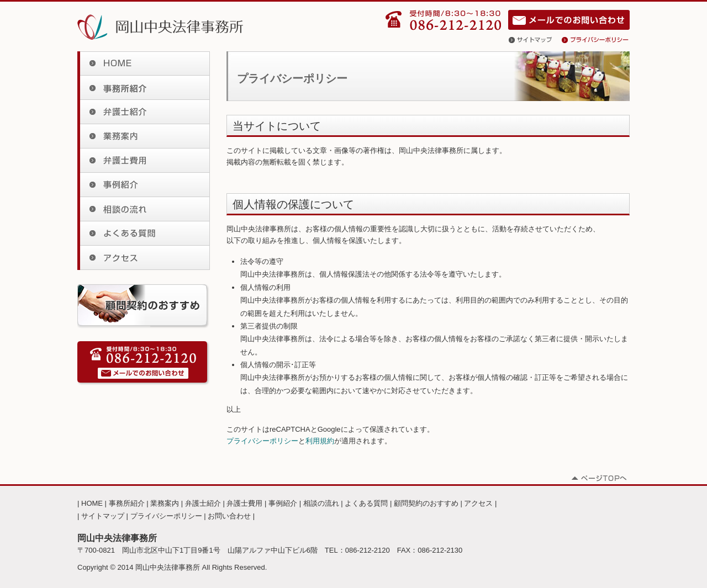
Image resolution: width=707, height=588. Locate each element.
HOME (144, 63)
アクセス (144, 258)
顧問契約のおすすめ (426, 503)
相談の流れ (144, 209)
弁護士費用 (144, 161)
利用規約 (320, 441)
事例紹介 (144, 185)
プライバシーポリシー (596, 40)
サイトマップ (535, 40)
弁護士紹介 (144, 112)
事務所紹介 (144, 88)
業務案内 (144, 136)
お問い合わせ (569, 20)
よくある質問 (144, 234)
